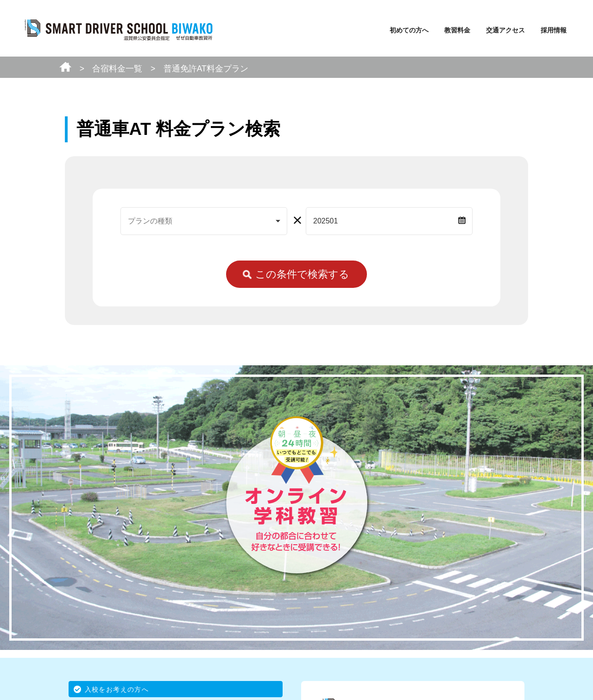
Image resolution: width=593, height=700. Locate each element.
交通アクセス (505, 30)
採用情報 (554, 30)
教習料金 (457, 30)
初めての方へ (409, 30)
